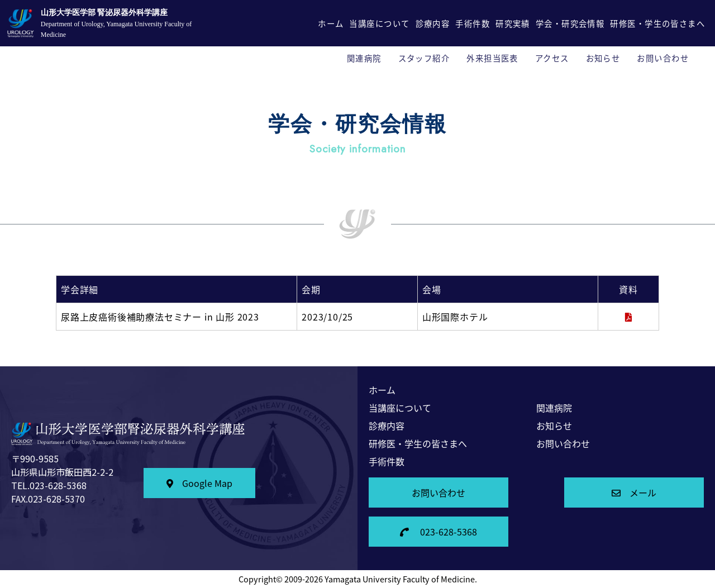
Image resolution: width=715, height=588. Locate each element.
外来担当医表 (492, 58)
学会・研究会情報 (570, 23)
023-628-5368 (438, 532)
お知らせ (603, 58)
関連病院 (364, 58)
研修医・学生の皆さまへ (657, 23)
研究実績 (513, 23)
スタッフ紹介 (424, 58)
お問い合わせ (663, 58)
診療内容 (433, 23)
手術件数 (473, 23)
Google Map (199, 483)
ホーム (331, 23)
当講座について (379, 23)
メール (634, 493)
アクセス (552, 58)
